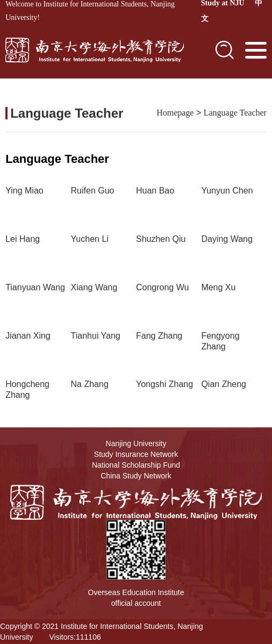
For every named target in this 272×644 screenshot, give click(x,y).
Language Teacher (235, 113)
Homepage (175, 113)
